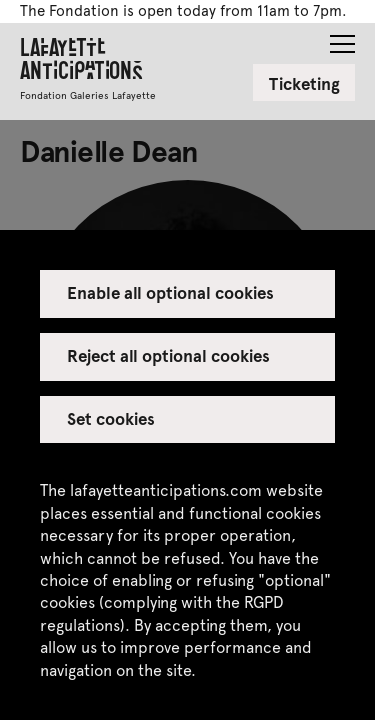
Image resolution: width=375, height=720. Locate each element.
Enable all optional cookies (171, 292)
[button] (342, 38)
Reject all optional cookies (169, 355)
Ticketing (304, 83)
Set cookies (111, 418)
